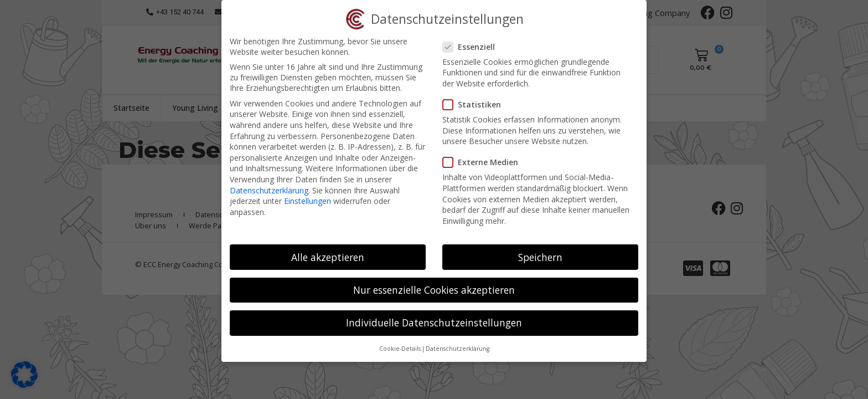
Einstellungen (308, 201)
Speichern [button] (540, 257)
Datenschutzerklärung (269, 190)
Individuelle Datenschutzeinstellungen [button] (434, 323)
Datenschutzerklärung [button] (458, 349)
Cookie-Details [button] (400, 349)
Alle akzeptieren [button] (328, 257)
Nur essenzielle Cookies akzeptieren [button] (434, 290)
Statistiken (475, 104)
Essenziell (472, 47)
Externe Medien (484, 162)
